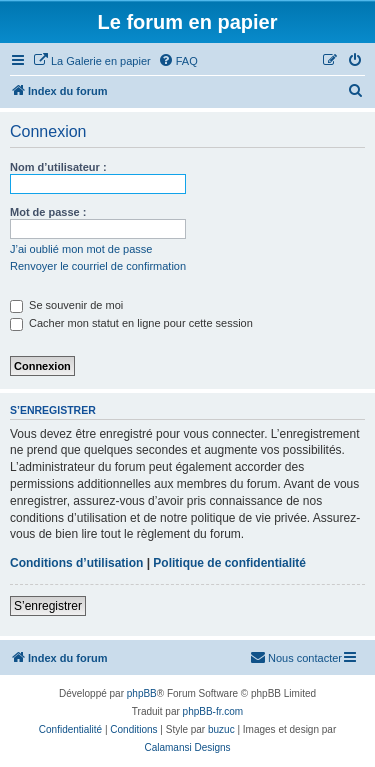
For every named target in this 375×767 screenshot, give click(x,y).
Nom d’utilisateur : (58, 167)
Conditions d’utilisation (76, 563)
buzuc (221, 729)
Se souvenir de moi (66, 305)
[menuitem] (92, 61)
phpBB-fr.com (213, 711)
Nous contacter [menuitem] (296, 657)
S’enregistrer (48, 606)
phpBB (142, 693)
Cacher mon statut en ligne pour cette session (131, 323)
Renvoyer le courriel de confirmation (98, 266)
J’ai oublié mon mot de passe (81, 249)
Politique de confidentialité (229, 563)
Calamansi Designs (187, 747)
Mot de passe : (48, 212)
